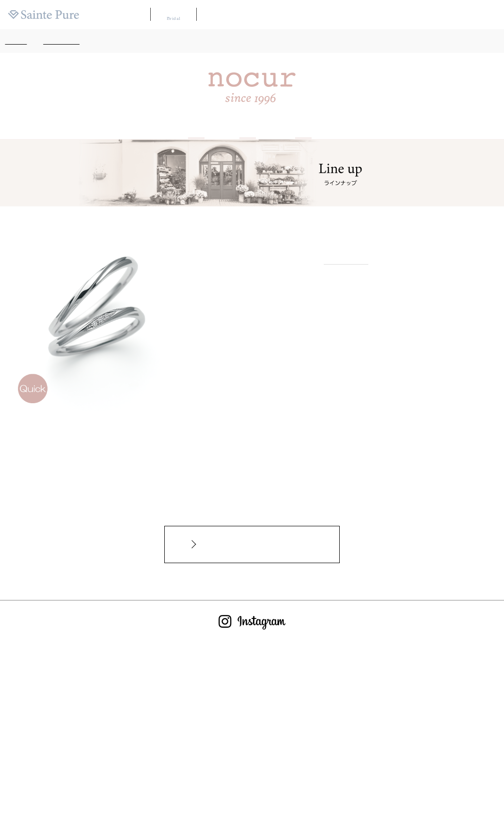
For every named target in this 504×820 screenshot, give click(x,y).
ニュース (431, 15)
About (197, 126)
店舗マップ (318, 15)
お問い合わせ (207, 775)
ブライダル (173, 14)
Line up (247, 126)
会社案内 (489, 15)
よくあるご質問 (158, 775)
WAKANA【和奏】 (227, 15)
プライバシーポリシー (337, 775)
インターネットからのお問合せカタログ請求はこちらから (257, 544)
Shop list (303, 126)
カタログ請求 (356, 15)
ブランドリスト (277, 15)
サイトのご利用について (266, 775)
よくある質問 (396, 15)
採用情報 (460, 15)
